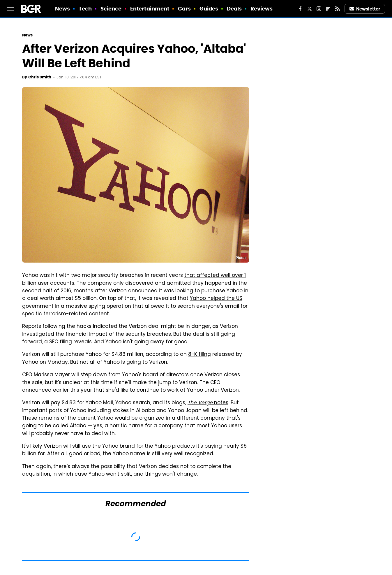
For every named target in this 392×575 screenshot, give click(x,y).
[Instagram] (319, 9)
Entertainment (150, 9)
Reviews (262, 9)
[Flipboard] (328, 9)
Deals (234, 9)
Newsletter (365, 9)
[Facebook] (300, 9)
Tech (85, 9)
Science (111, 9)
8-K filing (199, 355)
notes (208, 403)
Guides (209, 9)
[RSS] (338, 9)
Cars (184, 9)
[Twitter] (310, 9)
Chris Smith (40, 77)
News (62, 9)
